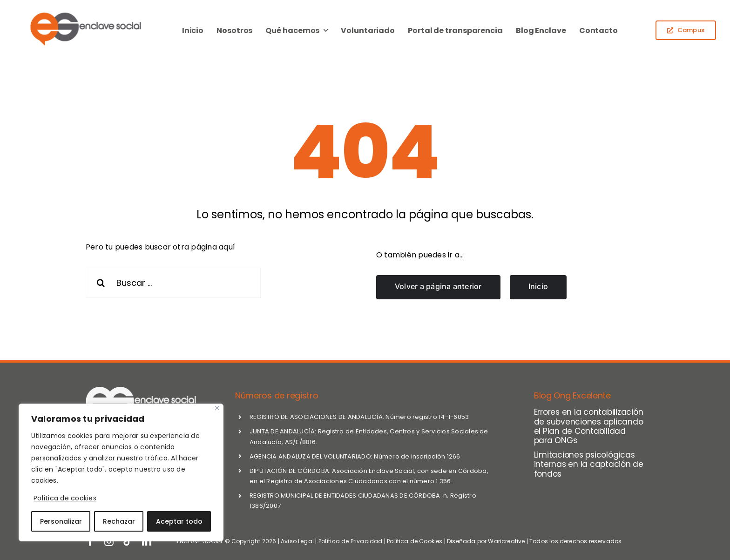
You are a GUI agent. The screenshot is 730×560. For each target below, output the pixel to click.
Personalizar (61, 521)
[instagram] (109, 541)
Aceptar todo (179, 521)
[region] (121, 472)
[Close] (217, 408)
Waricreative (506, 541)
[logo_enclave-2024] (85, 14)
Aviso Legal (297, 541)
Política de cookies (65, 498)
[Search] (101, 283)
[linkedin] (147, 541)
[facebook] (90, 541)
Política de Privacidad (351, 541)
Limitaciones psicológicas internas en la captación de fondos (589, 464)
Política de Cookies (415, 541)
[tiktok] (128, 541)
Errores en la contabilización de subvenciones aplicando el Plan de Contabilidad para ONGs (589, 426)
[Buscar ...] (173, 283)
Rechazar (119, 521)
